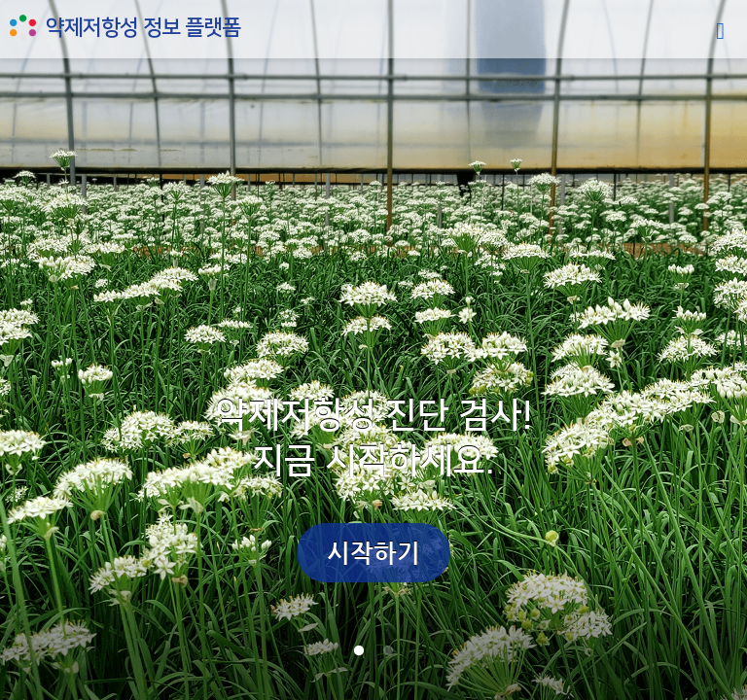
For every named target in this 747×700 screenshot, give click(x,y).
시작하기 (373, 553)
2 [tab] (388, 651)
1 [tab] (359, 651)
